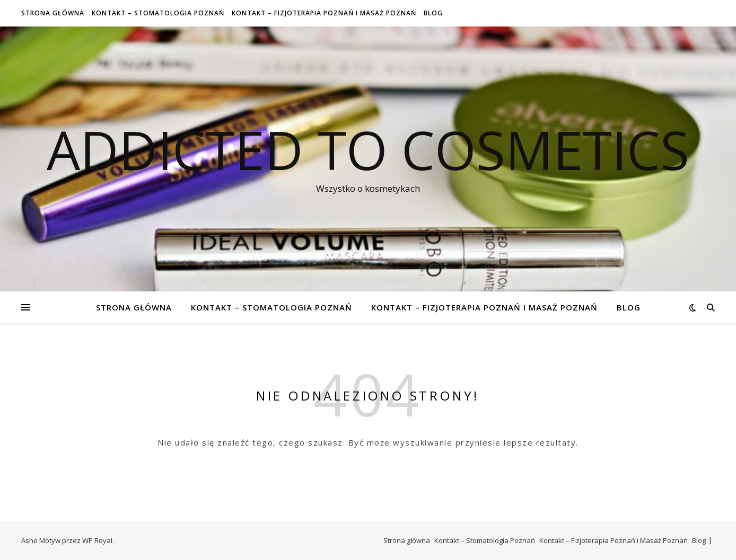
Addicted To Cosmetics (368, 149)
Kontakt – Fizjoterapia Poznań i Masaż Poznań (324, 13)
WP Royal (97, 540)
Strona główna (53, 13)
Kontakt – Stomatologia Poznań (158, 13)
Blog (433, 13)
